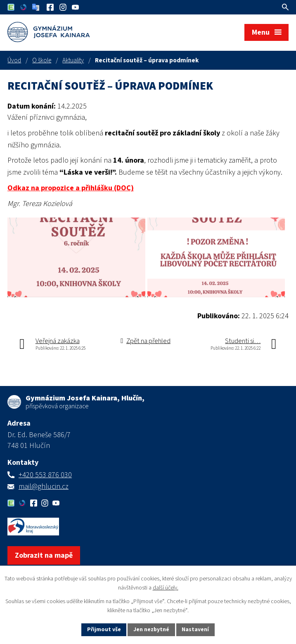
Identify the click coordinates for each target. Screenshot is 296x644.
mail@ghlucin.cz (44, 498)
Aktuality (73, 60)
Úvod (14, 60)
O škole (42, 60)
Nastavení (196, 629)
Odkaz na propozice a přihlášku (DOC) (71, 188)
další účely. (166, 588)
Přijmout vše (103, 629)
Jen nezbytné (152, 629)
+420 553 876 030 (45, 487)
